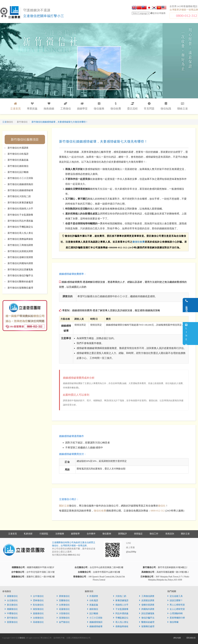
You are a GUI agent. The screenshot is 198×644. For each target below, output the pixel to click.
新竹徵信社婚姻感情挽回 (20, 184)
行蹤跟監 (44, 534)
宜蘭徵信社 (63, 600)
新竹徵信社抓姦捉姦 (18, 160)
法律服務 (60, 534)
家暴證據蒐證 (121, 600)
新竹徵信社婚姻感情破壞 (20, 190)
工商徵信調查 (147, 596)
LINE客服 (194, 334)
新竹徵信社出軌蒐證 (18, 154)
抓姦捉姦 (93, 605)
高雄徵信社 (37, 622)
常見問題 (149, 106)
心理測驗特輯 (175, 613)
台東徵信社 (63, 605)
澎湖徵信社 (63, 618)
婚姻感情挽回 (95, 622)
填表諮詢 (170, 534)
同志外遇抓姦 (121, 613)
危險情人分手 (121, 605)
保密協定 (138, 534)
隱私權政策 (191, 638)
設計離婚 (93, 613)
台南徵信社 (37, 618)
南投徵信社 (37, 609)
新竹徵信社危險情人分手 (20, 209)
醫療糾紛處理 (147, 622)
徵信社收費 (139, 242)
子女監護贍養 (121, 609)
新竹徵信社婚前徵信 (18, 166)
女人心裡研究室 (176, 609)
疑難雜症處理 (147, 626)
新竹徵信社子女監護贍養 (20, 215)
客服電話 (194, 305)
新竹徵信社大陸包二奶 (19, 196)
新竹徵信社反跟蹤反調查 (20, 251)
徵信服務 (99, 106)
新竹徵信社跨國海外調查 (20, 263)
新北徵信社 (11, 605)
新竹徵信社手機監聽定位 (20, 227)
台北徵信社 (11, 600)
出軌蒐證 (93, 600)
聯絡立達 (183, 106)
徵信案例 (107, 534)
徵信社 (162, 506)
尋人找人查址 (121, 622)
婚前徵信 (93, 609)
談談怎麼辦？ (175, 600)
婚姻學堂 (82, 106)
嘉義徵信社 (37, 613)
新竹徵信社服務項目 (25, 139)
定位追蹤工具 (175, 596)
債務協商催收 (121, 626)
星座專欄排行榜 (176, 618)
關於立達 (64, 506)
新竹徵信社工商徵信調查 (20, 245)
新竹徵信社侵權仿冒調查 (20, 257)
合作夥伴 (91, 534)
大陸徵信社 (63, 613)
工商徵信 (66, 106)
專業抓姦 (32, 106)
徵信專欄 (173, 622)
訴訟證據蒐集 (147, 613)
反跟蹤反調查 (147, 600)
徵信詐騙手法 (147, 618)
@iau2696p (131, 552)
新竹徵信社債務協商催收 (20, 239)
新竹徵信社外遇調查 (18, 148)
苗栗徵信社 (11, 622)
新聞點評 (123, 534)
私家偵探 (28, 534)
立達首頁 (13, 534)
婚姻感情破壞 (95, 626)
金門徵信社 (63, 622)
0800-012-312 (187, 16)
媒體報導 (75, 534)
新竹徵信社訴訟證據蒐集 (20, 270)
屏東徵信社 (63, 596)
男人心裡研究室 (176, 605)
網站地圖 (177, 638)
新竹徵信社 (11, 618)
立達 (8, 122)
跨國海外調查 (147, 609)
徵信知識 (166, 106)
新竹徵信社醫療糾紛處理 (20, 282)
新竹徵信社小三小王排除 (20, 178)
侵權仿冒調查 (147, 605)
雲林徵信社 (37, 600)
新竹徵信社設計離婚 (18, 172)
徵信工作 (154, 534)
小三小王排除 (95, 618)
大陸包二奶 (120, 596)
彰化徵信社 (37, 605)
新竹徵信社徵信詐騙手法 (20, 276)
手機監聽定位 (121, 618)
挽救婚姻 (49, 106)
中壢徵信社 (11, 613)
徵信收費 (116, 106)
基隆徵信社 (11, 596)
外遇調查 (93, 596)
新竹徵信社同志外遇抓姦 (20, 221)
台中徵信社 (37, 596)
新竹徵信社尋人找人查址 (20, 233)
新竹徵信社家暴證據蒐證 (20, 203)
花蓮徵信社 (63, 609)
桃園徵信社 (11, 609)
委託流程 (132, 106)
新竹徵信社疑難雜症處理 (20, 288)
